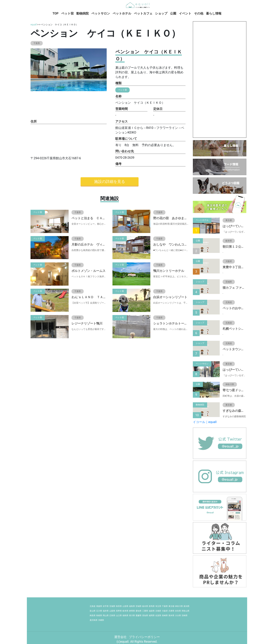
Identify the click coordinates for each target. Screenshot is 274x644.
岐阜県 (125, 611)
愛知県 (139, 611)
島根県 (99, 615)
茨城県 (139, 606)
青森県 (99, 606)
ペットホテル (122, 13)
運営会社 (121, 637)
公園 (173, 13)
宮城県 (112, 606)
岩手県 (106, 606)
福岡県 (152, 615)
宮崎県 (185, 615)
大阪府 (165, 611)
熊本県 (171, 615)
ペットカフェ (143, 13)
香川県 (132, 615)
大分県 (178, 615)
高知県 (145, 615)
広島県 (112, 615)
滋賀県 (152, 611)
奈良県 (178, 611)
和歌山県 (186, 611)
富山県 (93, 611)
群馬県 (152, 606)
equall (34, 25)
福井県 (106, 611)
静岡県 (132, 611)
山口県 (119, 615)
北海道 (93, 606)
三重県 (145, 611)
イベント (185, 13)
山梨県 (112, 611)
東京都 (171, 606)
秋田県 (119, 606)
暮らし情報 (214, 13)
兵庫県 (171, 611)
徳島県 (125, 615)
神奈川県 (179, 606)
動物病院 (83, 13)
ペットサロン (101, 13)
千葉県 (165, 606)
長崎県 (165, 615)
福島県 (132, 606)
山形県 (125, 606)
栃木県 (145, 606)
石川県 (99, 611)
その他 (199, 13)
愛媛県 (139, 615)
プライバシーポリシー (144, 637)
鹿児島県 (94, 620)
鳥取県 (93, 615)
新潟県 (186, 606)
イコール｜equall (205, 422)
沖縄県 (101, 620)
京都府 (158, 611)
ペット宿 (67, 13)
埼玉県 (158, 606)
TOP (56, 13)
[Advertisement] (220, 80)
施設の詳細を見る (110, 182)
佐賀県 (158, 615)
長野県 (119, 611)
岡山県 (106, 615)
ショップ (161, 13)
